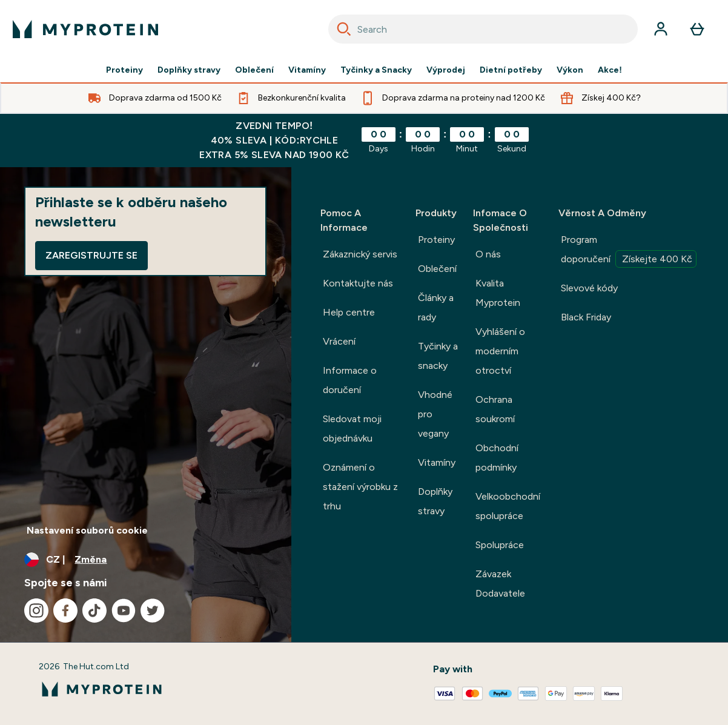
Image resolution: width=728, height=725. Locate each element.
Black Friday (586, 317)
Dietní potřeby (511, 70)
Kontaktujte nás (358, 283)
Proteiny (124, 70)
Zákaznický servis (360, 254)
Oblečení (254, 70)
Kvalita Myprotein (498, 293)
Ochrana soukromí (495, 409)
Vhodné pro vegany (435, 414)
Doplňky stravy (189, 70)
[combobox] (483, 29)
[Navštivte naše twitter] (153, 611)
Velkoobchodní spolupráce (508, 506)
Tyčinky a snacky (438, 356)
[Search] (344, 29)
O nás (488, 254)
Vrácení (339, 341)
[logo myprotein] (85, 29)
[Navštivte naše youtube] (124, 611)
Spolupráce (500, 545)
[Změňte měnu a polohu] (146, 560)
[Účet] (661, 29)
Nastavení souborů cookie (87, 530)
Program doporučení (629, 251)
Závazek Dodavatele (500, 584)
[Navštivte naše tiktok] (94, 611)
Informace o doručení (350, 380)
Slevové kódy (589, 288)
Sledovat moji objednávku (352, 429)
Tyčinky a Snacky (376, 70)
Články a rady (436, 307)
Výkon (570, 70)
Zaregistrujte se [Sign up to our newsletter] (91, 255)
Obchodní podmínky (497, 458)
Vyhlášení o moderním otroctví (500, 351)
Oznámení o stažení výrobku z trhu (360, 487)
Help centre (349, 312)
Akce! (610, 70)
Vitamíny (307, 70)
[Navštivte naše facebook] (65, 611)
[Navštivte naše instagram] (36, 611)
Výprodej (446, 70)
